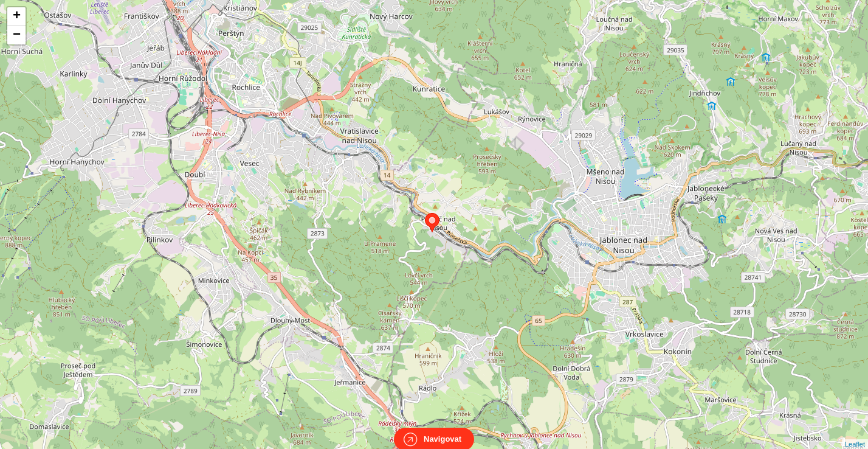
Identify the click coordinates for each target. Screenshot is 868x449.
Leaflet (855, 433)
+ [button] (17, 16)
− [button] (17, 35)
